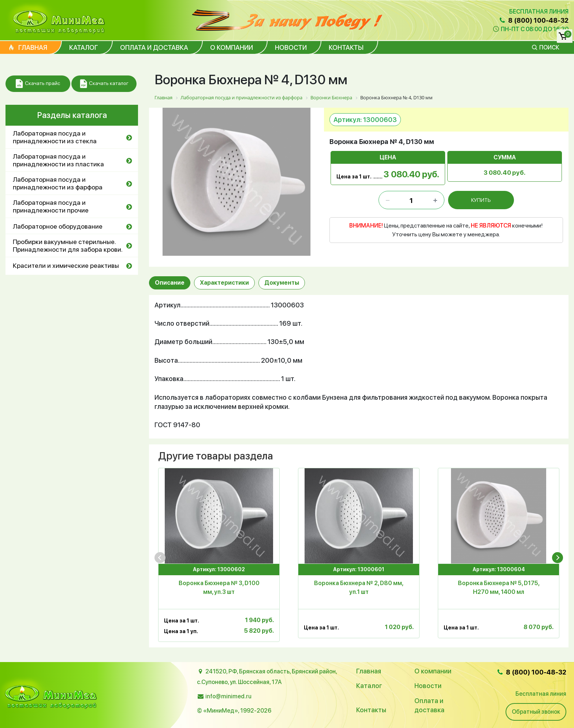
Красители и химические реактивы (66, 265)
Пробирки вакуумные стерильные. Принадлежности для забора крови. (68, 245)
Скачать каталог (104, 84)
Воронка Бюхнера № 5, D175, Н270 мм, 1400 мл (499, 587)
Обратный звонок (536, 712)
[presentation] (160, 558)
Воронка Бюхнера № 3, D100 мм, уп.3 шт (219, 587)
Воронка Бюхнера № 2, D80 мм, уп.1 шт (359, 587)
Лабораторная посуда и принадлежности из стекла (55, 137)
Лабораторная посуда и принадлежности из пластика (58, 160)
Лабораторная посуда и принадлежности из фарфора (58, 183)
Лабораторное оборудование (58, 226)
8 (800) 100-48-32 (533, 20)
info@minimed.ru (228, 696)
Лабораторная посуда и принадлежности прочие (51, 206)
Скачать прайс (38, 84)
